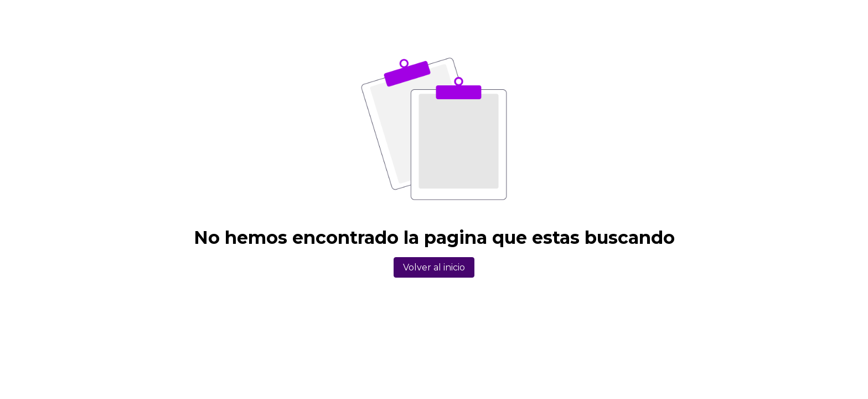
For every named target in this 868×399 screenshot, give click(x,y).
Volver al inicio (434, 267)
